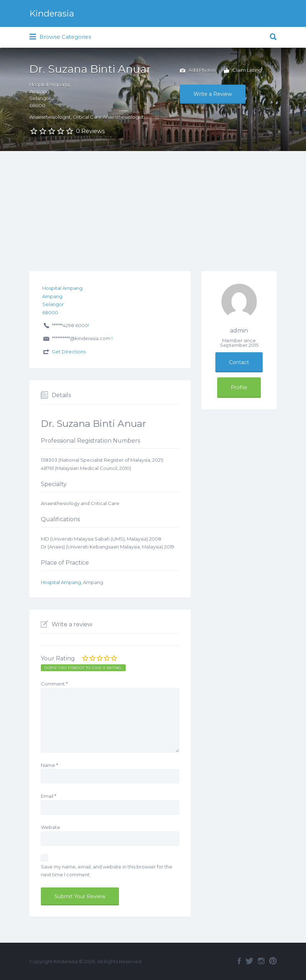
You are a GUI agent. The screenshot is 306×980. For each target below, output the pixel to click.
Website (51, 827)
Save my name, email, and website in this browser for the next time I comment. (107, 871)
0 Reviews (90, 131)
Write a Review (213, 94)
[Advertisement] (153, 205)
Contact (239, 362)
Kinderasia (52, 13)
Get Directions (69, 352)
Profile (239, 387)
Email (49, 796)
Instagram (261, 961)
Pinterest (273, 961)
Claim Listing (243, 71)
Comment (54, 684)
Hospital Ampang (61, 582)
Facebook (239, 961)
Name (49, 765)
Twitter (249, 961)
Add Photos (198, 71)
